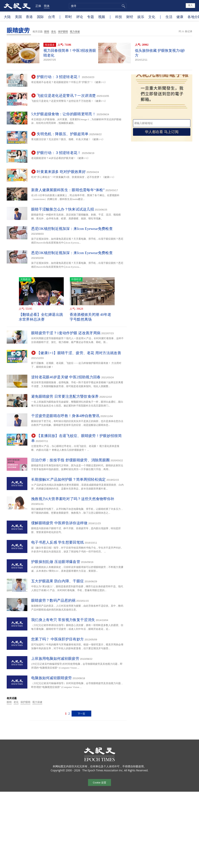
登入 (190, 5)
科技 (119, 17)
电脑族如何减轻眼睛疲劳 (51, 678)
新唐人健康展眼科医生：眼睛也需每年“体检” (68, 190)
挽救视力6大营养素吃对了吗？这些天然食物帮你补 (73, 499)
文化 (152, 17)
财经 (130, 17)
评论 (80, 17)
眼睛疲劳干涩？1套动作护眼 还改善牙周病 (66, 333)
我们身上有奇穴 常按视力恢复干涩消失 (63, 620)
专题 (91, 17)
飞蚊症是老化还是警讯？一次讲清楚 (66, 96)
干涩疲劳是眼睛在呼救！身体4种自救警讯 (65, 416)
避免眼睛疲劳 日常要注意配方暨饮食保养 (65, 396)
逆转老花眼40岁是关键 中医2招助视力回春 (66, 377)
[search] (98, 6)
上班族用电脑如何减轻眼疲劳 (55, 659)
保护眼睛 (63, 32)
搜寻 (123, 6)
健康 (180, 17)
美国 (18, 17)
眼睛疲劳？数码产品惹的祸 (53, 600)
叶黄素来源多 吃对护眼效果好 (61, 172)
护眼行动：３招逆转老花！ (59, 77)
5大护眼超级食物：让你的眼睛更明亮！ (64, 114)
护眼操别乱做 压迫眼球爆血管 (56, 562)
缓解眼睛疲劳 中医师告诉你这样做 (59, 523)
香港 (29, 17)
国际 (40, 17)
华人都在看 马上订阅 (162, 132)
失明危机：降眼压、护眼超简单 (63, 134)
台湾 (51, 17)
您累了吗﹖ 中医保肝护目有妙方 (57, 639)
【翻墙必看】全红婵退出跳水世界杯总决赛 (41, 317)
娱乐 (141, 17)
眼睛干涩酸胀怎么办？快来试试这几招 (63, 209)
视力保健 (75, 32)
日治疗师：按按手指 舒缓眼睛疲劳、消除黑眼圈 (70, 460)
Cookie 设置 (99, 783)
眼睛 (47, 32)
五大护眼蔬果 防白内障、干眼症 (57, 581)
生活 (169, 17)
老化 (54, 32)
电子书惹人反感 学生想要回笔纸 (57, 542)
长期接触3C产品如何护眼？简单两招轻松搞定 (68, 479)
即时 (69, 17)
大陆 (7, 17)
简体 (47, 6)
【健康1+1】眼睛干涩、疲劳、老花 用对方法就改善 (79, 353)
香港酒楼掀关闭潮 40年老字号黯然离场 (91, 317)
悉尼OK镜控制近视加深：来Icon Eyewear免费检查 (72, 229)
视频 (102, 17)
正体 (38, 6)
